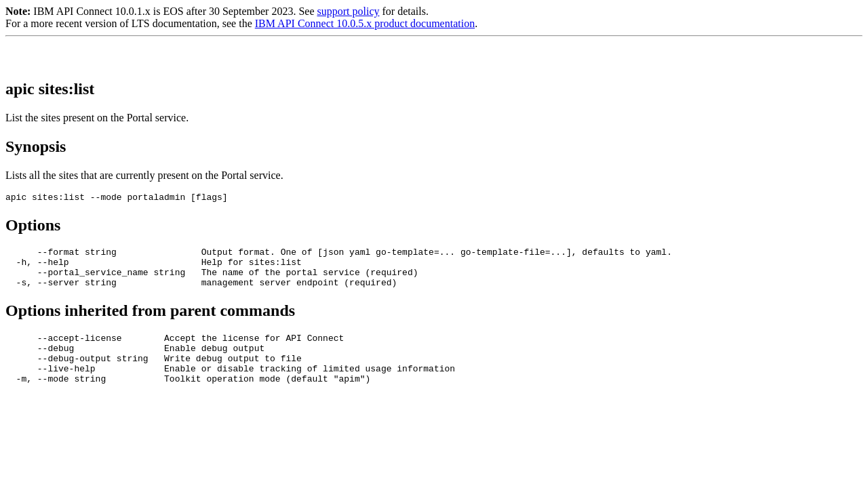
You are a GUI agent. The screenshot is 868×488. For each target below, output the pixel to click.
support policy (348, 11)
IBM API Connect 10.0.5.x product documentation (365, 23)
